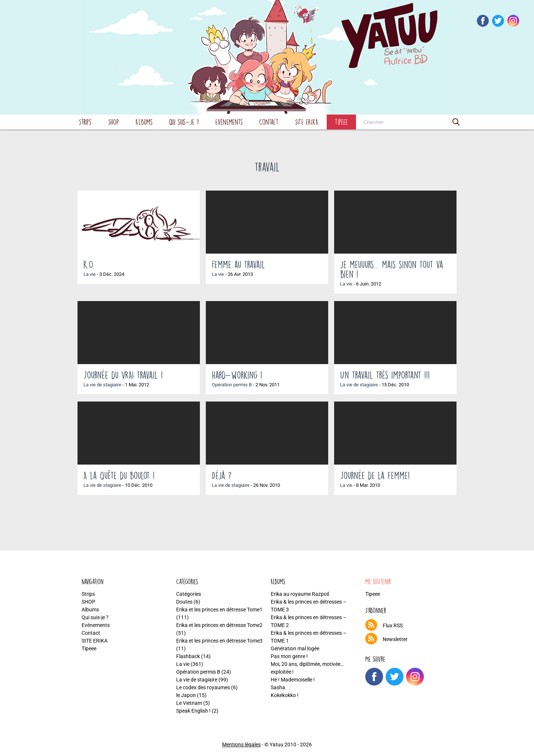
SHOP (113, 122)
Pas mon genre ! (289, 656)
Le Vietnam (189, 703)
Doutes (184, 602)
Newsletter (395, 639)
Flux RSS (393, 625)
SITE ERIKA (307, 122)
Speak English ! (193, 711)
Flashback (188, 656)
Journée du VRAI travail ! (123, 375)
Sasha (278, 687)
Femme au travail (238, 264)
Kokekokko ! (285, 695)
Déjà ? (222, 475)
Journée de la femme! (375, 475)
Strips (85, 122)
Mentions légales (241, 745)
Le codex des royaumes (203, 687)
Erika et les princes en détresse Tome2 (219, 625)
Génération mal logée (295, 648)
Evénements (229, 122)
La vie (90, 274)
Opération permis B (232, 385)
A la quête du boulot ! (119, 475)
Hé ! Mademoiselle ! (293, 680)
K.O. (89, 264)
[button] (456, 122)
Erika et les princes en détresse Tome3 (219, 641)
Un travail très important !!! (385, 375)
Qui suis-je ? (184, 122)
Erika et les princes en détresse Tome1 (219, 610)
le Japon (186, 695)
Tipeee (341, 122)
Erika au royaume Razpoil (300, 594)
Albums (144, 122)
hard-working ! (237, 375)
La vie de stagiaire (102, 385)
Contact (269, 122)
